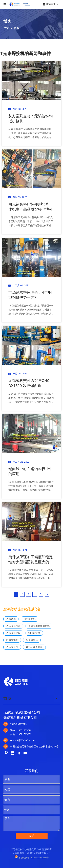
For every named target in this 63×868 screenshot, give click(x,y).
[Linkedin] (13, 753)
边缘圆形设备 (13, 633)
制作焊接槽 (34, 633)
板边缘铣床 (32, 640)
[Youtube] (25, 753)
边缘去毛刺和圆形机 (39, 626)
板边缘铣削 (12, 640)
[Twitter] (19, 753)
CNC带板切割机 (34, 647)
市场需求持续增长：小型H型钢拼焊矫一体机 (30, 295)
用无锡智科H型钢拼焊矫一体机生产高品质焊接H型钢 (30, 207)
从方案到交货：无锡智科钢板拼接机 (31, 119)
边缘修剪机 (12, 647)
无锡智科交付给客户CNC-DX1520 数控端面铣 (30, 383)
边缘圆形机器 (13, 626)
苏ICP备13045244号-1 (39, 853)
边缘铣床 (11, 619)
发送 (32, 836)
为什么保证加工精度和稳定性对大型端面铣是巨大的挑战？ (31, 560)
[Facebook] (6, 753)
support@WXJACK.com (23, 740)
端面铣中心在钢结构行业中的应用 (31, 471)
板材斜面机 (30, 619)
